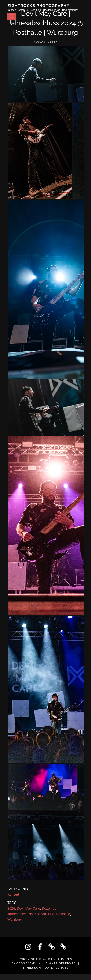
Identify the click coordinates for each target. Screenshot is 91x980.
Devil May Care (28, 909)
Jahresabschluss (20, 914)
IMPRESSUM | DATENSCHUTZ (45, 968)
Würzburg (15, 920)
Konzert (13, 894)
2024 (11, 909)
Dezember (50, 909)
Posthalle (63, 914)
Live (51, 914)
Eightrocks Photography (39, 6)
